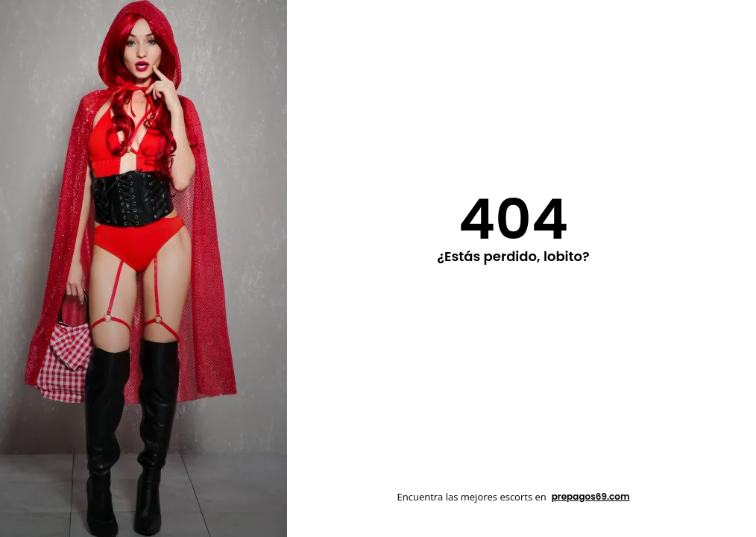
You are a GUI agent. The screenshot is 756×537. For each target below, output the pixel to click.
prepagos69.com (591, 496)
